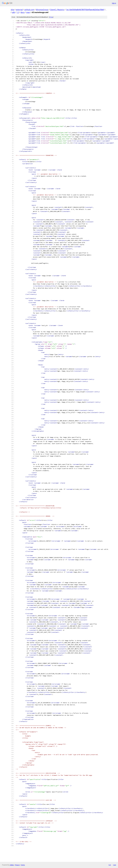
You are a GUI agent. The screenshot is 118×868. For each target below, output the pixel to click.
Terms (23, 865)
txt (110, 865)
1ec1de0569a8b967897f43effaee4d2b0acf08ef (85, 10)
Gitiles (12, 865)
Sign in (114, 3)
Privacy (17, 865)
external (19, 10)
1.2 (18, 12)
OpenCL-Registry (57, 10)
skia (12, 10)
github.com (29, 10)
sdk (13, 12)
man (28, 12)
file (51, 17)
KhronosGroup (42, 10)
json (114, 865)
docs (23, 12)
